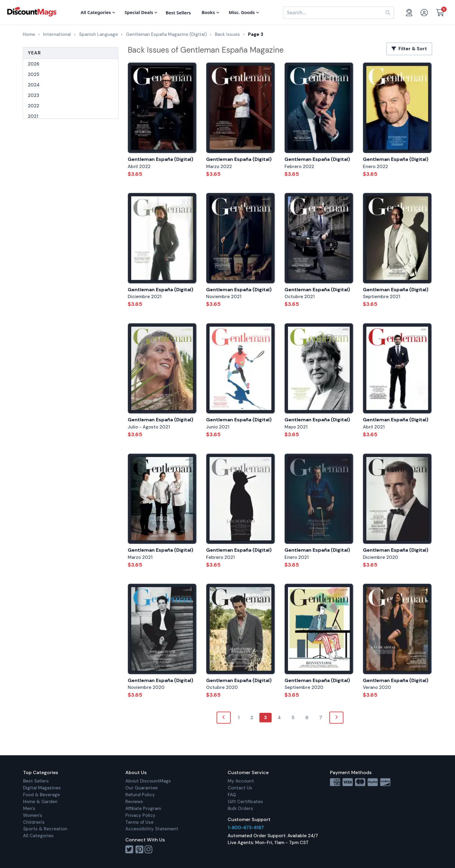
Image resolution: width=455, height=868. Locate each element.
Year (34, 53)
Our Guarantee (141, 788)
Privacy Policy (140, 815)
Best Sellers (36, 781)
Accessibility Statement (152, 829)
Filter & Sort (409, 49)
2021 (33, 116)
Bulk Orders (240, 808)
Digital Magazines (42, 788)
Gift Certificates (245, 802)
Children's (34, 822)
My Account (241, 781)
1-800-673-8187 (246, 828)
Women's (33, 815)
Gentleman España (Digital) (160, 159)
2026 (34, 64)
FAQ (232, 795)
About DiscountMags (148, 781)
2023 (34, 95)
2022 (34, 106)
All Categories (38, 836)
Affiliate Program (143, 808)
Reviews (134, 802)
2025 (34, 74)
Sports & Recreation (45, 829)
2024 (34, 85)
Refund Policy (140, 795)
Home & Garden (40, 802)
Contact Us (240, 788)
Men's (29, 808)
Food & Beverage (41, 795)
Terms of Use (139, 822)
